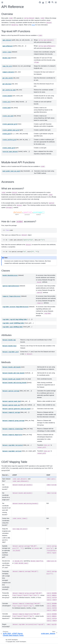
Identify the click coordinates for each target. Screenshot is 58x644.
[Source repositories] (40, 2)
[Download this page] (43, 2)
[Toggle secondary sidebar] (56, 2)
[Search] (53, 2)
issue (33, 25)
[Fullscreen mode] (46, 2)
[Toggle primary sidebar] (2, 2)
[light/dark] (49, 2)
